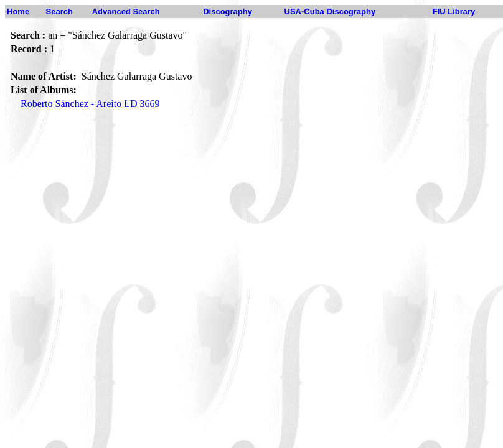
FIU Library (454, 12)
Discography (228, 12)
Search (59, 12)
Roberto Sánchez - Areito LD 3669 (90, 104)
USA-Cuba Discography (330, 12)
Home (18, 12)
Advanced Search (126, 12)
